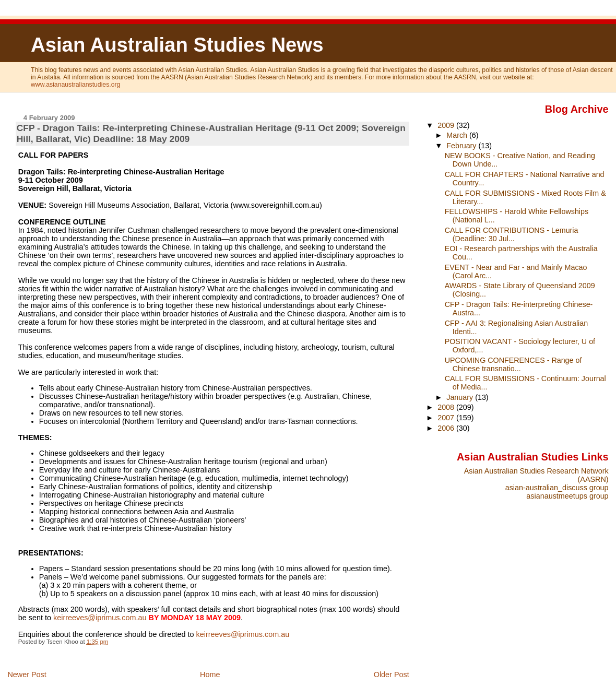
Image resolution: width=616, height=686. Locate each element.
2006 (447, 428)
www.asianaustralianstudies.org (75, 85)
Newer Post (27, 675)
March (458, 135)
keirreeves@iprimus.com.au (100, 618)
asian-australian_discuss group (557, 488)
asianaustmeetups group (567, 496)
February (462, 146)
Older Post (392, 675)
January (461, 397)
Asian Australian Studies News (177, 45)
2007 (447, 418)
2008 (447, 407)
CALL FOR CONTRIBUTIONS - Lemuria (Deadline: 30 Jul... (512, 234)
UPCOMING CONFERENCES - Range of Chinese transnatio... (513, 364)
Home (210, 675)
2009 (447, 125)
